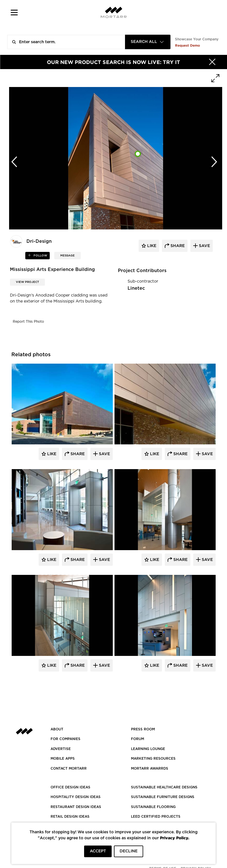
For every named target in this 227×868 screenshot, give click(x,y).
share (177, 246)
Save (104, 454)
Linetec (136, 288)
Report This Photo (28, 322)
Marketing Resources (153, 759)
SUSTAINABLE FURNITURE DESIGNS (163, 797)
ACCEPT (98, 851)
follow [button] (40, 256)
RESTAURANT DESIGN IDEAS (76, 807)
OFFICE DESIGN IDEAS (70, 787)
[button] (14, 12)
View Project (27, 282)
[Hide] (212, 62)
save (204, 246)
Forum (138, 739)
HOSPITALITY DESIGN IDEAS (76, 797)
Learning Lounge (148, 749)
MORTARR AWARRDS (150, 768)
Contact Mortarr (69, 768)
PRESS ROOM (143, 729)
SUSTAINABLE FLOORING (153, 807)
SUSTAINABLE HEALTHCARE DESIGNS (164, 787)
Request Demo (188, 45)
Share (77, 454)
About (57, 729)
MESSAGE (67, 256)
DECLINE (129, 851)
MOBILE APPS (63, 759)
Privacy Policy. (175, 838)
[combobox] (148, 42)
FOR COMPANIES (65, 739)
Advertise (61, 749)
